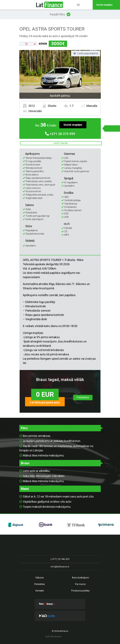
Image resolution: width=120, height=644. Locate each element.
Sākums (40, 578)
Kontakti (40, 591)
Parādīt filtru (60, 14)
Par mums (80, 584)
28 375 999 (60, 134)
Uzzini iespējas (73, 125)
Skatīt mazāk (61, 143)
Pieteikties (83, 397)
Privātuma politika (80, 591)
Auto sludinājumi (80, 578)
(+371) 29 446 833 (60, 559)
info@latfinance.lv (60, 567)
